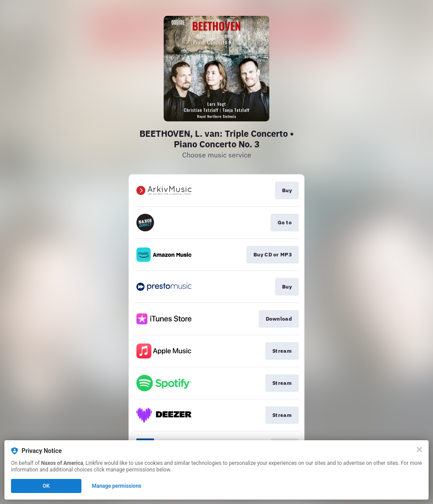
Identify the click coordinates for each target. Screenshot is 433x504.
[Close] (419, 449)
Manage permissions (117, 486)
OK (46, 486)
